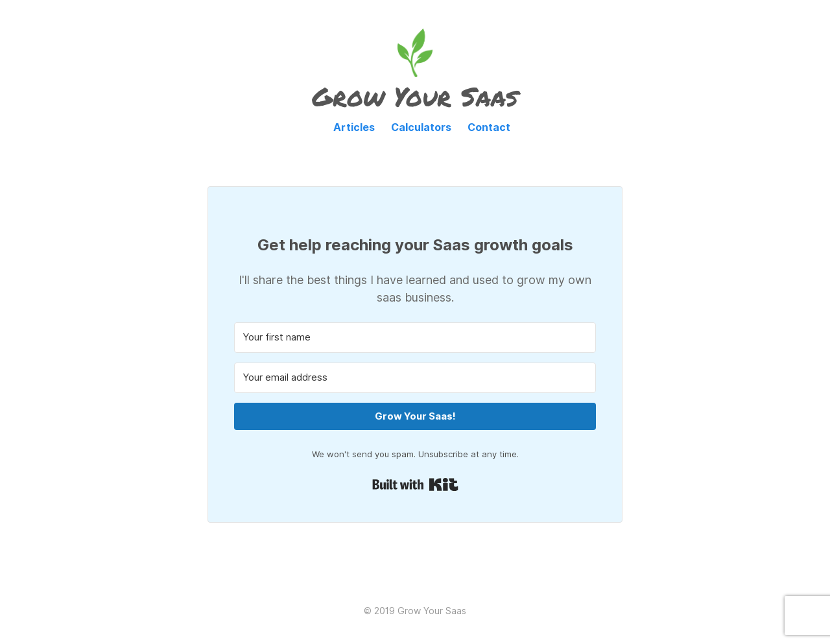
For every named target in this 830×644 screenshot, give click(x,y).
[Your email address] (415, 378)
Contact (489, 127)
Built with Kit (415, 484)
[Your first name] (415, 338)
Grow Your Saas (415, 96)
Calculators (421, 127)
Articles (354, 127)
